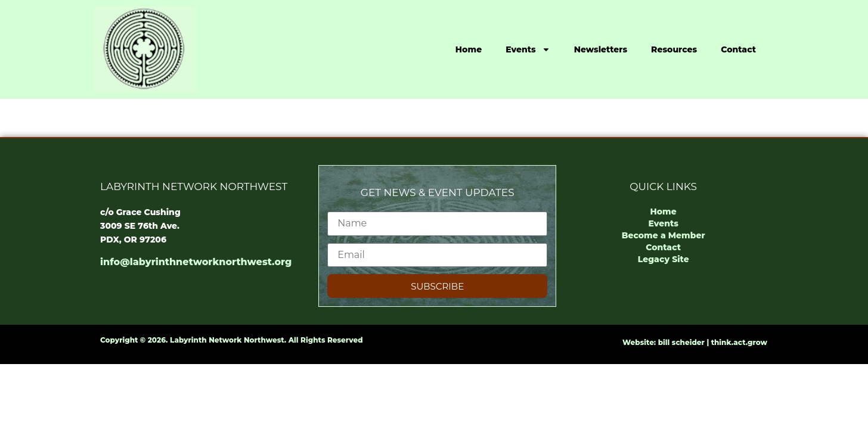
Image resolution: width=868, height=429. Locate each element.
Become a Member (664, 235)
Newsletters (601, 49)
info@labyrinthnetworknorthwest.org (196, 262)
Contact (738, 49)
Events (528, 49)
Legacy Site (664, 259)
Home (469, 49)
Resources (674, 49)
